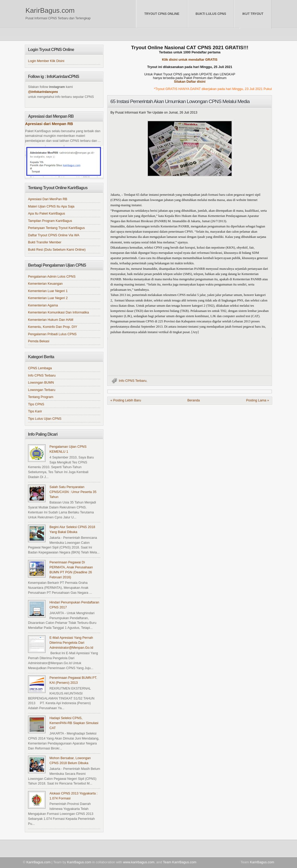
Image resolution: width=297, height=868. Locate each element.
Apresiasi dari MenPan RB (48, 199)
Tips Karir (35, 411)
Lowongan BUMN (41, 383)
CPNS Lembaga (40, 368)
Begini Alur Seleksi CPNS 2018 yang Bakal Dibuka (72, 530)
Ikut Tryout (253, 14)
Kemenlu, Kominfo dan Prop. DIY (53, 327)
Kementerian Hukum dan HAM (51, 320)
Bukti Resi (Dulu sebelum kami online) (57, 250)
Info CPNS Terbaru (133, 381)
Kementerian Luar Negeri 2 (48, 298)
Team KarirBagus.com (180, 862)
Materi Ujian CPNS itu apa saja (51, 206)
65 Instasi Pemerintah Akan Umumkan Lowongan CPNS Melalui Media (180, 101)
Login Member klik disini (46, 61)
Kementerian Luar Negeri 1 (48, 291)
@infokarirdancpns (43, 92)
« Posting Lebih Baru (126, 400)
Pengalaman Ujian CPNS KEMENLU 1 (68, 449)
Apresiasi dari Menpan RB (49, 124)
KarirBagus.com (50, 10)
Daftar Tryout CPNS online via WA (54, 235)
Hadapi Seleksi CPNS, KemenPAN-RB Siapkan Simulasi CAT (74, 723)
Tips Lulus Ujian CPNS (45, 419)
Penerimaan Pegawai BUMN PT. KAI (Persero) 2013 (73, 680)
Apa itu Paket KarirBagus (47, 214)
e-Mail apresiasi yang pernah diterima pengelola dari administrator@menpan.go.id (71, 643)
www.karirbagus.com (139, 862)
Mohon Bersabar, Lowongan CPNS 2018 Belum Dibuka (70, 761)
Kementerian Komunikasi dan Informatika (58, 312)
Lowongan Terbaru (42, 390)
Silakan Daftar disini (190, 82)
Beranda (194, 400)
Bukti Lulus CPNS (211, 14)
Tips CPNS (36, 404)
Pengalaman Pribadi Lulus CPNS (52, 334)
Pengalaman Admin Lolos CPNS (52, 277)
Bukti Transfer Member (45, 242)
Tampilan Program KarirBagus (50, 221)
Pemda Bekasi (39, 341)
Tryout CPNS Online (162, 14)
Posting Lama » (257, 400)
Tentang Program (41, 397)
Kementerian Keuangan (45, 284)
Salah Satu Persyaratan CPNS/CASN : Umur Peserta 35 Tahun (73, 492)
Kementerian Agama (43, 305)
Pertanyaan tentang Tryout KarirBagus (56, 228)
